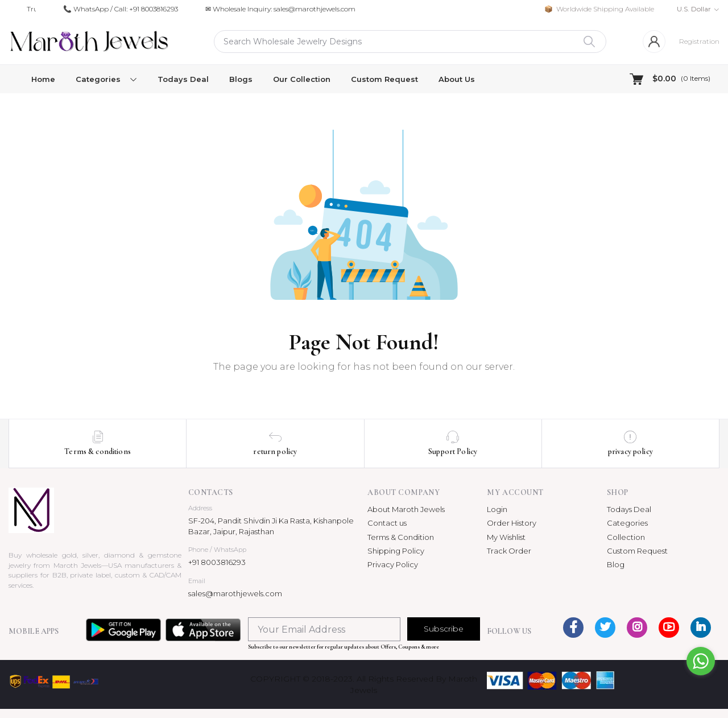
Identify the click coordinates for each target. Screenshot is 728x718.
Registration (699, 41)
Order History (512, 523)
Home (43, 79)
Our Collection (302, 79)
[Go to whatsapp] (701, 661)
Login (497, 509)
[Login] (654, 42)
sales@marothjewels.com (235, 593)
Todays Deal (183, 79)
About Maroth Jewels (406, 509)
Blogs (241, 79)
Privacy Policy (393, 564)
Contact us (387, 523)
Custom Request (384, 79)
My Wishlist (506, 537)
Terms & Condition (401, 537)
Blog (616, 564)
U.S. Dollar (694, 9)
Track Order (509, 551)
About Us (457, 79)
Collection (626, 537)
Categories (627, 523)
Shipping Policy (396, 551)
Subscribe (444, 629)
